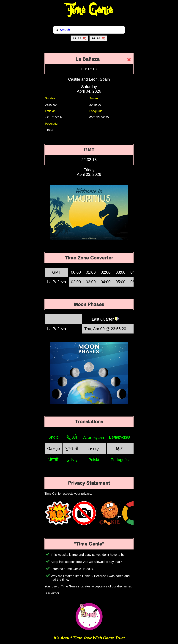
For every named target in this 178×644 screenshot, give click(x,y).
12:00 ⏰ (80, 39)
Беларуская (120, 437)
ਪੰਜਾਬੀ (53, 460)
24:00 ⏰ (98, 39)
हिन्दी (120, 449)
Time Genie (89, 10)
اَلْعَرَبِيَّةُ (72, 437)
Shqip (54, 437)
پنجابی (72, 460)
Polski (94, 460)
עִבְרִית (94, 448)
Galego (53, 448)
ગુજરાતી (72, 448)
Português (120, 460)
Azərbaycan (94, 437)
